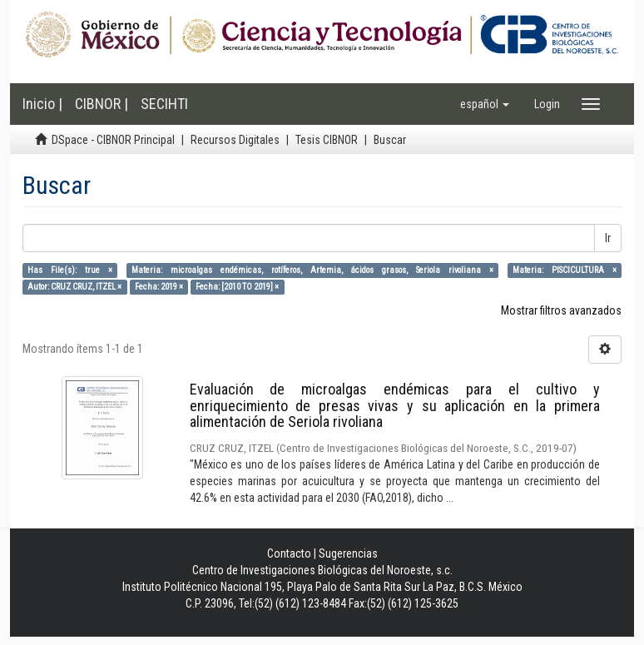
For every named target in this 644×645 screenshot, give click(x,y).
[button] (485, 104)
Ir (608, 238)
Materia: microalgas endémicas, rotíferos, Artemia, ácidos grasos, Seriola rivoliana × (312, 270)
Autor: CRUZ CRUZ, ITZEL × (74, 287)
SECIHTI (164, 104)
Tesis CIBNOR (327, 140)
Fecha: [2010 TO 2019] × (237, 287)
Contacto (289, 553)
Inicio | (42, 104)
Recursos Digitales (235, 140)
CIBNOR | (102, 104)
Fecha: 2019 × (159, 287)
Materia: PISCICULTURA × (565, 270)
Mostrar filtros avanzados (561, 310)
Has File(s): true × (69, 270)
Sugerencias (348, 553)
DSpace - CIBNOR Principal (113, 140)
